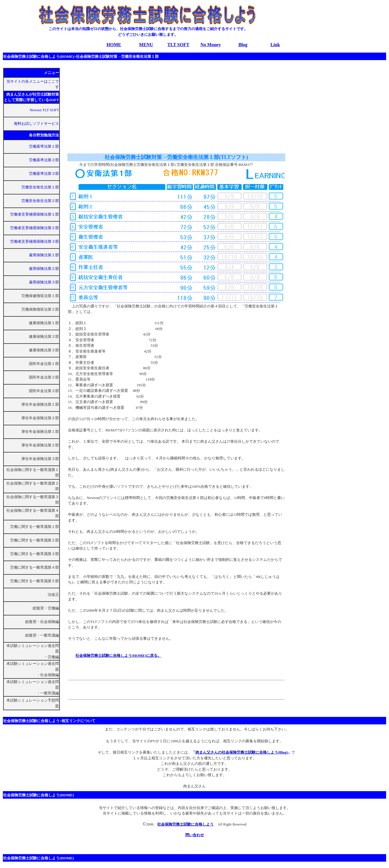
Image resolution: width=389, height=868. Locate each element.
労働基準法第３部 (44, 174)
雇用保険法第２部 (44, 269)
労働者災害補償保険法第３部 (35, 241)
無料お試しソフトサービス (36, 124)
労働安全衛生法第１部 (40, 187)
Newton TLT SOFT (44, 110)
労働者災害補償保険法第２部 (35, 228)
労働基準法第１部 (44, 146)
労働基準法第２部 (44, 160)
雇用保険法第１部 (44, 255)
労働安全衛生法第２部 (40, 201)
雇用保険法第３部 (44, 282)
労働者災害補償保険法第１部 (35, 214)
